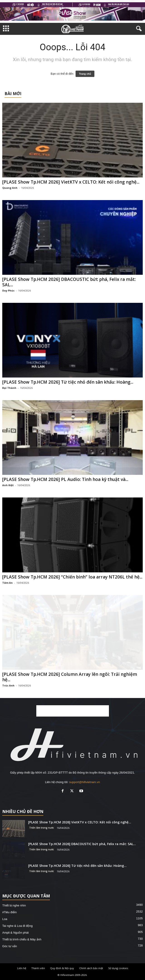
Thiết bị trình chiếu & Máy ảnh (22, 939)
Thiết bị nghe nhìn (14, 905)
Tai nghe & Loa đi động (17, 926)
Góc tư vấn (10, 946)
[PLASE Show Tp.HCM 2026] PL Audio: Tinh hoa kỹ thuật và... (65, 479)
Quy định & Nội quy (62, 968)
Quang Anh (10, 188)
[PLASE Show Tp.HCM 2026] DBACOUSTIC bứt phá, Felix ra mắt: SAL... (69, 282)
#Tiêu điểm (10, 912)
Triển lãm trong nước (42, 828)
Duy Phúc (8, 290)
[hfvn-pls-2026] (72, 11)
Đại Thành (9, 388)
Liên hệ (22, 968)
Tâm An (7, 583)
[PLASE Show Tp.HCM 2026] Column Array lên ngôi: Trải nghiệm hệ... (70, 677)
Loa (5, 919)
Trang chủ (85, 74)
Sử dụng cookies (118, 968)
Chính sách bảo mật (91, 968)
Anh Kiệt (8, 485)
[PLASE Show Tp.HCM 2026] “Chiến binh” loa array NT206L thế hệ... (72, 577)
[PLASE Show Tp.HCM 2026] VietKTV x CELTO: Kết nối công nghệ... (71, 182)
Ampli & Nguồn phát (15, 933)
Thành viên (38, 968)
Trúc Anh (8, 685)
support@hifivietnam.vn (84, 782)
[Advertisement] (73, 711)
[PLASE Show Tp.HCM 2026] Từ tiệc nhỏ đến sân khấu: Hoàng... (68, 382)
